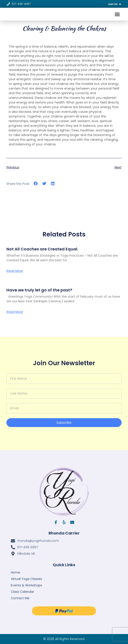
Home (16, 572)
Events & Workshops (26, 585)
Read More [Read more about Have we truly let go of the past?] (15, 312)
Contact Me (20, 598)
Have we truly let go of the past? (39, 290)
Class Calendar (22, 592)
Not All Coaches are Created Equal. (42, 249)
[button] (117, 14)
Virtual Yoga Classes (26, 579)
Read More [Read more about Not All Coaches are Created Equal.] (15, 271)
